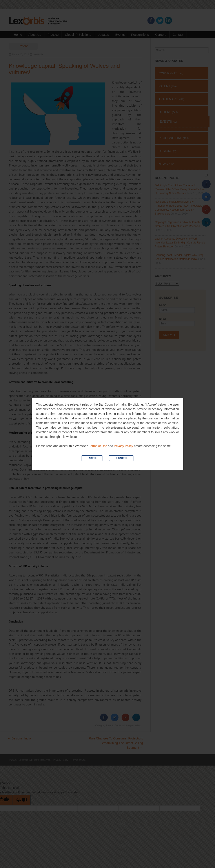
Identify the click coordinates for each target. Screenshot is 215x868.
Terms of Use (98, 446)
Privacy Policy (123, 446)
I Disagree (121, 458)
